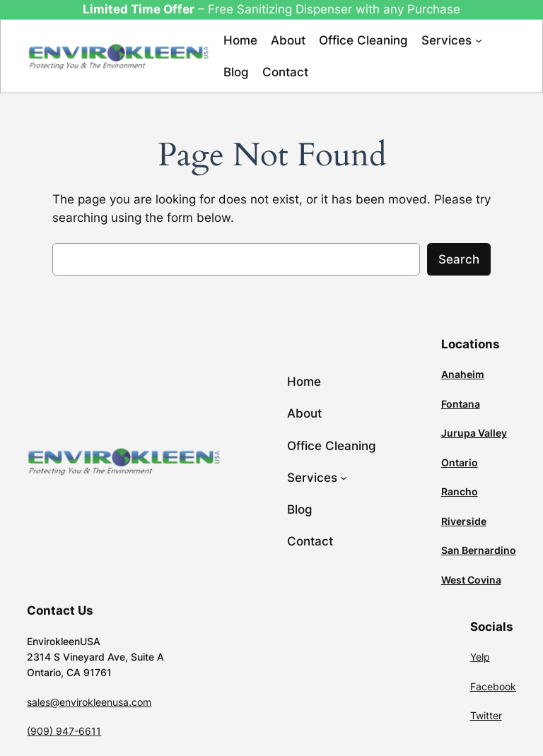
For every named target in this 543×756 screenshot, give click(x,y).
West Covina (471, 580)
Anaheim (463, 374)
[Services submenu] (479, 40)
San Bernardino (479, 550)
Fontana (461, 404)
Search (459, 259)
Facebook (493, 686)
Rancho (460, 491)
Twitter (486, 715)
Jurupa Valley (474, 433)
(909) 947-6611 (64, 731)
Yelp (480, 657)
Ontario (460, 462)
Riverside (464, 521)
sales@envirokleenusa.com (89, 702)
